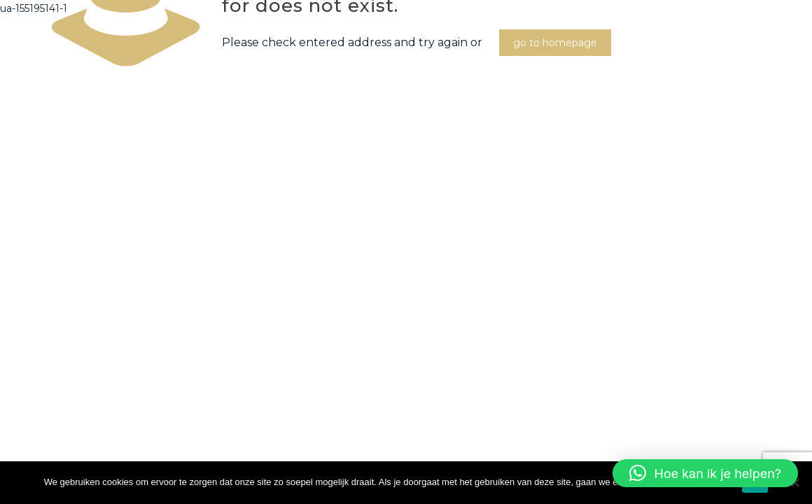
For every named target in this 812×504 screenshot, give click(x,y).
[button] (705, 473)
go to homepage (555, 43)
